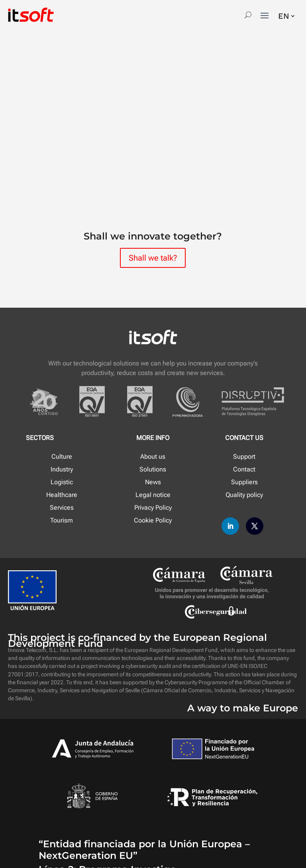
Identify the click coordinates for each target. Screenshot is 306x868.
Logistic (62, 482)
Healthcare (62, 495)
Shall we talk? (153, 258)
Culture (62, 457)
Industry (62, 469)
